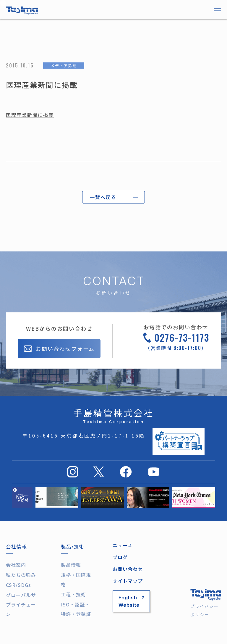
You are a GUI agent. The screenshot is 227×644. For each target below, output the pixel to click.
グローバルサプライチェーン (21, 604)
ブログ (120, 557)
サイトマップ (128, 581)
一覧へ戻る (103, 197)
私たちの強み (21, 575)
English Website (131, 601)
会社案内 (16, 565)
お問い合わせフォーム (59, 349)
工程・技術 (73, 594)
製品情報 (71, 565)
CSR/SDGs (18, 585)
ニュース (123, 545)
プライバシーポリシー (205, 610)
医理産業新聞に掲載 (30, 115)
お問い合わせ (128, 569)
